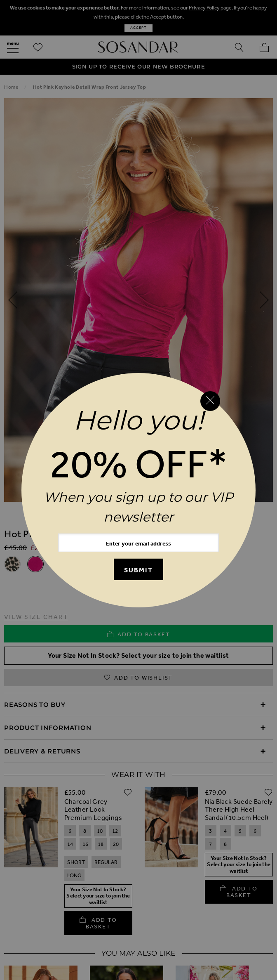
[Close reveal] (210, 401)
